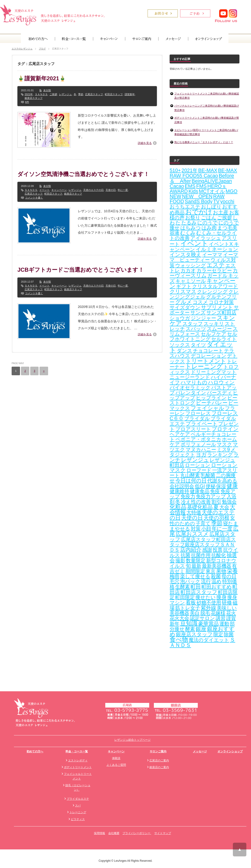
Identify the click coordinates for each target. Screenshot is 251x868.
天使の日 (111, 190)
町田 (196, 587)
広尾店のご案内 (159, 760)
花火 (231, 613)
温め (216, 581)
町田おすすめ (217, 587)
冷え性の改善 (196, 502)
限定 (218, 634)
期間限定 (195, 571)
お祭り (193, 218)
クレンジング (212, 292)
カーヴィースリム (204, 273)
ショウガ (180, 318)
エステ (216, 265)
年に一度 (123, 190)
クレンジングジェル (204, 294)
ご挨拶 (53, 94)
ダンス (185, 351)
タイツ (198, 345)
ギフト (184, 286)
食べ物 (179, 640)
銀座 (201, 629)
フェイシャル (208, 408)
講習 (221, 618)
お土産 (221, 212)
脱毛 (205, 613)
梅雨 (175, 576)
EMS (190, 186)
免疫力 (188, 496)
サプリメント (217, 307)
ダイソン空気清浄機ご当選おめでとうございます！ (83, 174)
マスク (225, 444)
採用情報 (99, 833)
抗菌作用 (201, 555)
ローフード (199, 470)
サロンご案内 (158, 751)
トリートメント (206, 361)
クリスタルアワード (215, 286)
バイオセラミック (190, 388)
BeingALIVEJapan (212, 181)
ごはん (209, 218)
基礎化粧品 (200, 507)
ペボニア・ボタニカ (198, 439)
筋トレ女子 (188, 608)
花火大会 (179, 618)
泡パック (190, 581)
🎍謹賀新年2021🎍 (42, 78)
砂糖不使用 (209, 603)
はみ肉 (209, 228)
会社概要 (114, 833)
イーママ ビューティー (204, 257)
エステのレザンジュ (22, 49)
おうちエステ (185, 207)
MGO (232, 191)
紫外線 (208, 608)
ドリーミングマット (214, 372)
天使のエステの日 (93, 190)
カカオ (188, 271)
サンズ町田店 (221, 313)
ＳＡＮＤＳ (41, 94)
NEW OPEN (197, 196)
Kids (193, 191)
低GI (200, 486)
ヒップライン (211, 398)
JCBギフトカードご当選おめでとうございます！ (81, 270)
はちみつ (191, 228)
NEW (175, 196)
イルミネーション (217, 249)
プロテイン (225, 429)
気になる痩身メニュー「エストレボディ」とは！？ (204, 142)
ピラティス (78, 819)
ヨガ (201, 455)
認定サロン (202, 618)
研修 (227, 603)
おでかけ (199, 212)
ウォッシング (191, 265)
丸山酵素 (190, 475)
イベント (44, 190)
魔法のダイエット (209, 640)
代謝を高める (222, 481)
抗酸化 (219, 555)
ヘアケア (180, 434)
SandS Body (199, 202)
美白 (195, 613)
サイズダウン (185, 307)
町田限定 (185, 597)
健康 (232, 486)
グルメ (184, 302)
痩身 (221, 597)
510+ (175, 170)
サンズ (198, 313)
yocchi (227, 202)
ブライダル (197, 418)
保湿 (221, 486)
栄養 (232, 571)
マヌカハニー (201, 450)
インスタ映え (186, 255)
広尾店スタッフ (94, 94)
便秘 (211, 486)
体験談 (116, 758)
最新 (196, 566)
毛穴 (175, 581)
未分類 (47, 90)
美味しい (227, 608)
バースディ (220, 393)
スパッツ (196, 329)
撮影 (180, 561)
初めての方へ (35, 751)
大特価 (194, 512)
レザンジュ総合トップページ (132, 740)
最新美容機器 (217, 566)
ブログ (42, 49)
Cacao (177, 186)
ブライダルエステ (78, 799)
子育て (203, 523)
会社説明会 (182, 486)
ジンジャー (203, 318)
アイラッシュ (206, 238)
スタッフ (193, 324)
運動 (224, 624)
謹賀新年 (130, 94)
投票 (218, 550)
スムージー (219, 329)
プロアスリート (193, 429)
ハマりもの (194, 382)
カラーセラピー (214, 271)
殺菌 (216, 576)
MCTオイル (212, 191)
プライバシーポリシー (137, 833)
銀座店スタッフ (34, 98)
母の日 (229, 576)
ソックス (180, 345)
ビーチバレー (212, 403)
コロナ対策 (221, 302)
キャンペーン (59, 190)
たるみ (189, 223)
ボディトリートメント (78, 767)
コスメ (200, 302)
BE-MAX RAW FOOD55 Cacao (203, 173)
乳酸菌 (208, 475)
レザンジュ (65, 94)
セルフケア (214, 334)
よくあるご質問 (116, 765)
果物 (221, 571)
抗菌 (185, 555)
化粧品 (178, 507)
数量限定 (196, 561)
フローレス (198, 413)
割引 (216, 502)
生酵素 (183, 587)
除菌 (229, 634)
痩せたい (206, 597)
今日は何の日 (191, 481)
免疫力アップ (211, 496)
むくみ (188, 233)
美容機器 (179, 613)
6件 (27, 102)
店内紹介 (191, 550)
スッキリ (214, 324)
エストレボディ (78, 760)
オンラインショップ (230, 751)
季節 (81, 94)
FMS (201, 186)
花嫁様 (218, 613)
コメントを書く (34, 198)
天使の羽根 (216, 518)
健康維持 (179, 491)
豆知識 (189, 623)
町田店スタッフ (114, 94)
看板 (191, 602)
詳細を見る (145, 143)
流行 (206, 581)
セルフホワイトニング (203, 336)
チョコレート (208, 351)
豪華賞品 (208, 624)
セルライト (224, 339)
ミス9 (223, 450)
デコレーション (209, 356)
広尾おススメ (192, 534)
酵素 (190, 629)
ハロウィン (221, 382)
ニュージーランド (190, 377)
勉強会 (229, 502)
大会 (224, 507)
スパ (78, 806)
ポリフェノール (198, 444)
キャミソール (191, 281)
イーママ (212, 255)
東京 (211, 571)
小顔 (206, 529)
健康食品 (200, 491)
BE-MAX (208, 170)
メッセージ (200, 751)
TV (216, 202)
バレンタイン (191, 393)
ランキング (220, 455)
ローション (198, 465)
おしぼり (211, 207)
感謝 (207, 550)
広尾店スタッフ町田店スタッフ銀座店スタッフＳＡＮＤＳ (203, 545)
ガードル (217, 276)
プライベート (202, 424)
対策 (196, 529)
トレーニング (204, 366)
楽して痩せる (195, 576)
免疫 (215, 491)
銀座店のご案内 (159, 767)
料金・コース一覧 (77, 751)
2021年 (29, 94)
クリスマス (183, 292)
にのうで (208, 223)
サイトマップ (163, 833)
